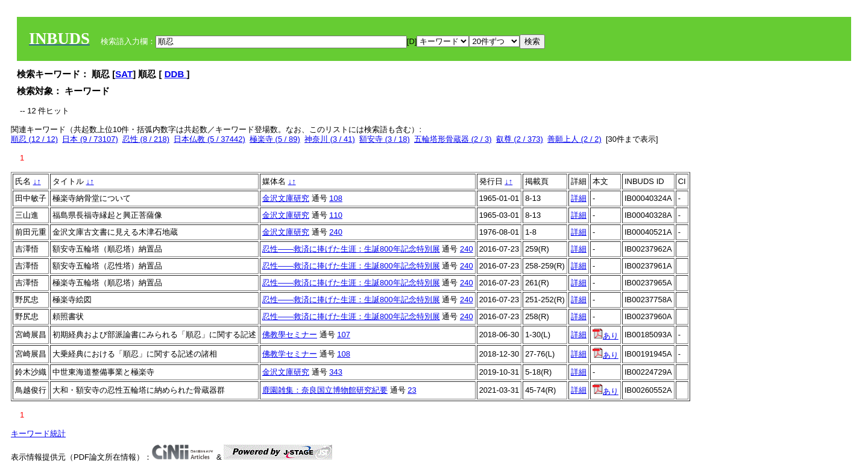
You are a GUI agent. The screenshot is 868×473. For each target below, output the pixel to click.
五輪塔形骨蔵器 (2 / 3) (453, 139)
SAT (124, 74)
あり (605, 336)
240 (336, 232)
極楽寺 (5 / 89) (275, 139)
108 (336, 198)
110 (336, 215)
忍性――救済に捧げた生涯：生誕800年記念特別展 (351, 249)
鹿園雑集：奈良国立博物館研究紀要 (325, 390)
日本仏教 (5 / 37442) (209, 139)
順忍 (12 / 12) (34, 139)
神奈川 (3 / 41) (330, 139)
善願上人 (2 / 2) (574, 139)
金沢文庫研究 (286, 198)
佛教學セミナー (290, 335)
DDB (176, 74)
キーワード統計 (38, 433)
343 (336, 372)
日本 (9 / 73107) (90, 139)
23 (412, 390)
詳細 (579, 198)
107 (344, 335)
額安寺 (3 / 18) (385, 139)
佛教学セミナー (290, 354)
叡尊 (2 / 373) (520, 139)
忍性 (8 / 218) (146, 139)
